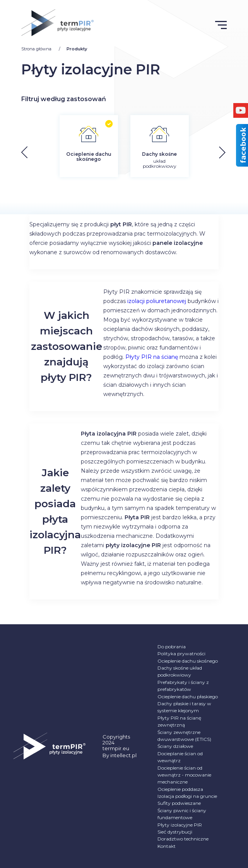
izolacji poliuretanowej (157, 301)
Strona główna (37, 49)
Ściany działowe (175, 746)
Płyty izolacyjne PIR (180, 825)
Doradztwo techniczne (183, 839)
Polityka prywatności (181, 654)
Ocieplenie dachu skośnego (188, 661)
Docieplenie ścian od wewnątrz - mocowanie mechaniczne (184, 775)
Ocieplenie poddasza (180, 789)
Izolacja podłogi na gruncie (187, 796)
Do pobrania (172, 647)
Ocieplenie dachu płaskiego (188, 697)
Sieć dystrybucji (175, 832)
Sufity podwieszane (179, 803)
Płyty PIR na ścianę (152, 357)
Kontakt (167, 846)
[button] (228, 152)
